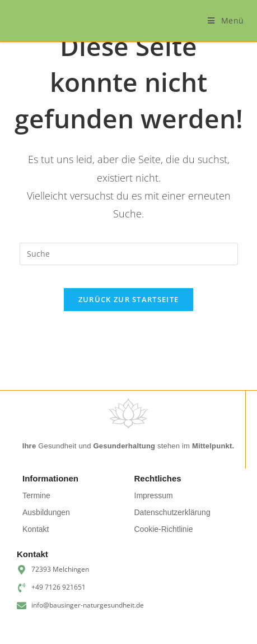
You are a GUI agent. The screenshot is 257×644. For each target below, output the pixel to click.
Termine (36, 495)
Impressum (154, 495)
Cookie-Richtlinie (164, 529)
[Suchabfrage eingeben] (129, 254)
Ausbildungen (46, 512)
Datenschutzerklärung (172, 512)
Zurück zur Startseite (128, 299)
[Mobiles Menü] (226, 20)
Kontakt (36, 529)
